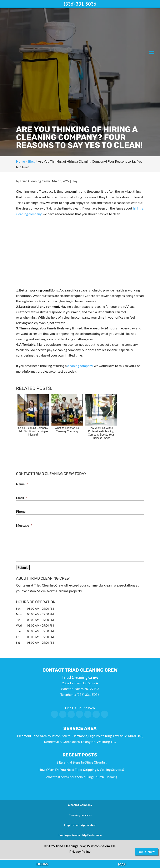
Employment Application (80, 825)
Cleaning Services (80, 815)
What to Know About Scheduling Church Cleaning (81, 777)
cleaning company (80, 366)
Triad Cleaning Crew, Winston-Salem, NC (86, 846)
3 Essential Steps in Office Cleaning (81, 762)
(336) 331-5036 (80, 4)
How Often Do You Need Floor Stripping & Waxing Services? (81, 769)
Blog (74, 181)
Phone (22, 511)
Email (21, 498)
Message (24, 525)
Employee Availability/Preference (80, 835)
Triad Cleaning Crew (35, 181)
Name (22, 484)
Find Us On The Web (80, 708)
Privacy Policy (80, 851)
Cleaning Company (80, 805)
